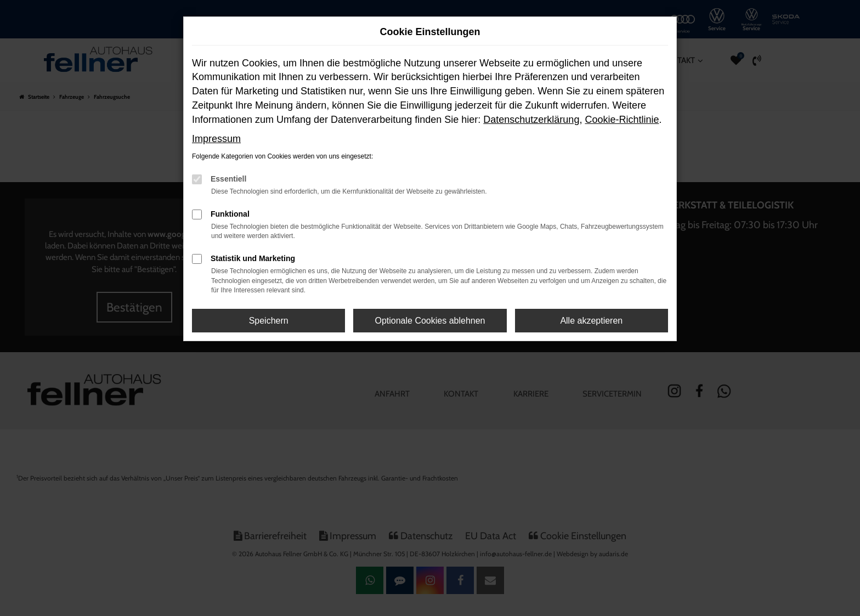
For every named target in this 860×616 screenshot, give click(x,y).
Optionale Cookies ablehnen (430, 321)
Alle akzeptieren (591, 321)
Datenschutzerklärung (531, 120)
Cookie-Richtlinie (622, 120)
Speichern (269, 321)
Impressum (216, 139)
